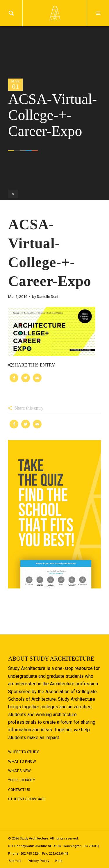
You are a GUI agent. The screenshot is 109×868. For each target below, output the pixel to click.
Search (11, 13)
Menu (98, 13)
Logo (55, 13)
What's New (19, 771)
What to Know (22, 761)
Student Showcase (27, 799)
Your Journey (22, 780)
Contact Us (19, 790)
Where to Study (23, 752)
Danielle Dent (48, 297)
